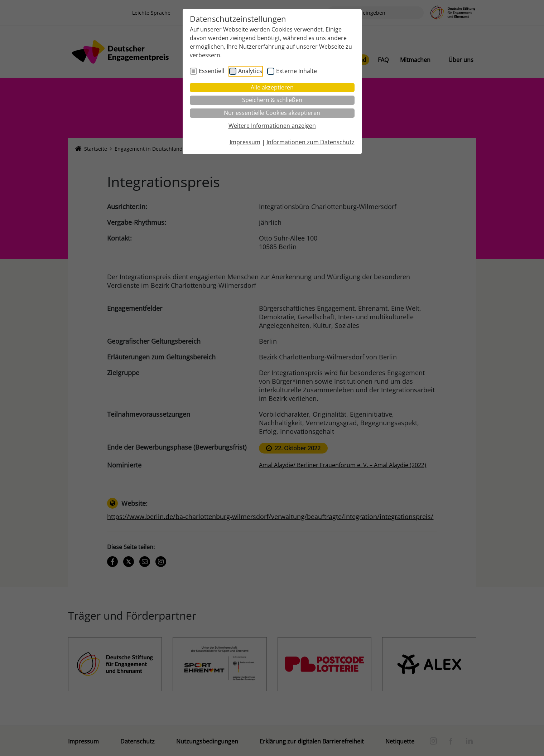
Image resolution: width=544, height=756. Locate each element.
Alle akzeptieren (272, 87)
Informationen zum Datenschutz (310, 142)
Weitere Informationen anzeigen (272, 126)
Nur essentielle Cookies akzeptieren (272, 113)
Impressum (245, 142)
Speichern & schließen (272, 100)
